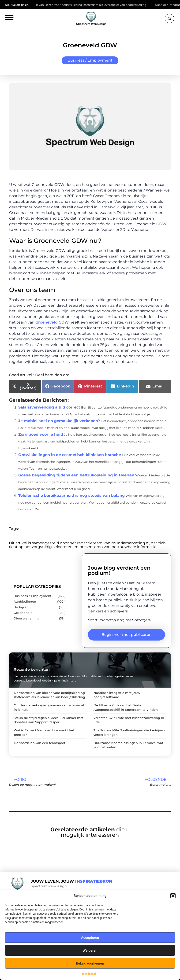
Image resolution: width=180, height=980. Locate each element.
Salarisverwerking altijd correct (49, 407)
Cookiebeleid (88, 974)
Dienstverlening (26, 618)
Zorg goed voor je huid (41, 434)
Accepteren (90, 938)
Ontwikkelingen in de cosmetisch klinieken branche (70, 455)
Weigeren (90, 951)
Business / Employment (90, 60)
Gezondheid (23, 613)
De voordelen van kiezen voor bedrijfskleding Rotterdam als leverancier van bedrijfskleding (85, 5)
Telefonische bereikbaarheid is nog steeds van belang (71, 496)
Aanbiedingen (25, 602)
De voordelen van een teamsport (39, 743)
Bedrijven (21, 607)
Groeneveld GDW (52, 322)
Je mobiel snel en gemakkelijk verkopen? (59, 421)
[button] (173, 896)
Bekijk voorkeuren (90, 963)
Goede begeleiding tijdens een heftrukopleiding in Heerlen (76, 475)
